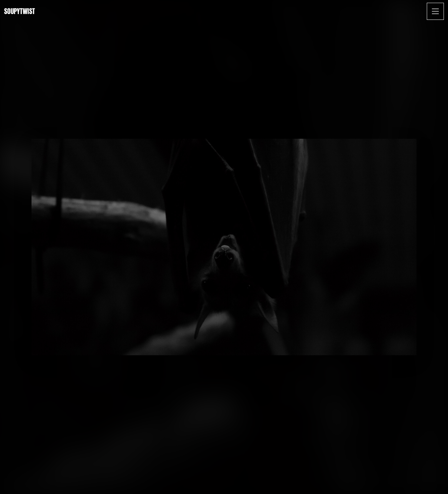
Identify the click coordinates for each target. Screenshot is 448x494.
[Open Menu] (435, 11)
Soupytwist (20, 11)
